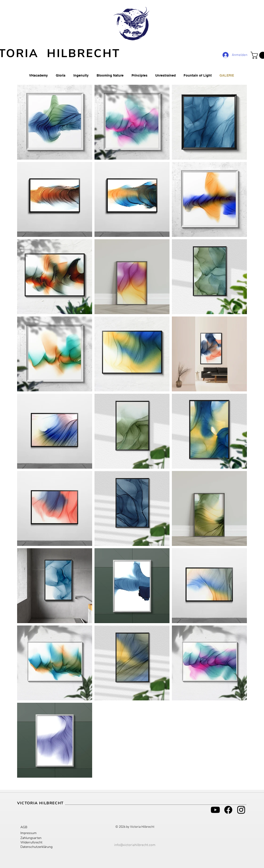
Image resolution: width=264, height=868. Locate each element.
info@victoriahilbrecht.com (135, 845)
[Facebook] (228, 810)
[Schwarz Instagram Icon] (241, 810)
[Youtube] (215, 810)
